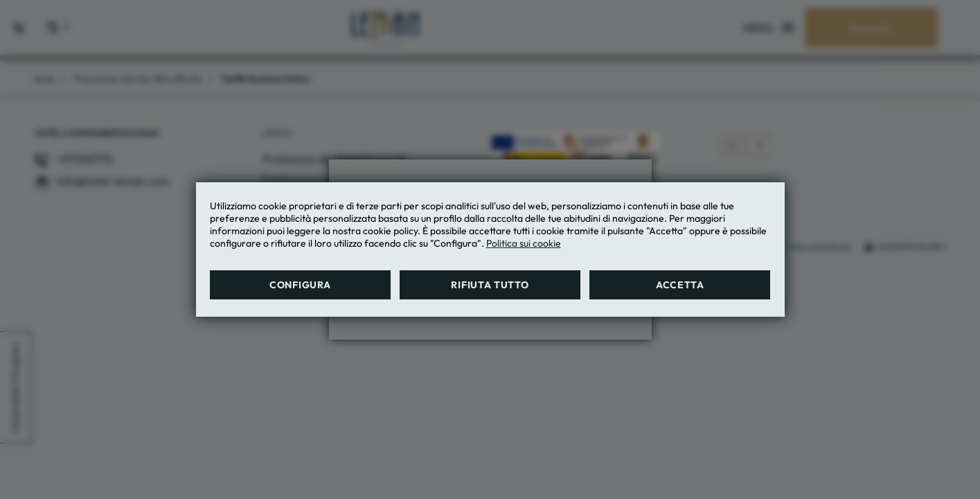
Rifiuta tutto (490, 285)
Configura (300, 285)
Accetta (680, 285)
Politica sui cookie (524, 243)
